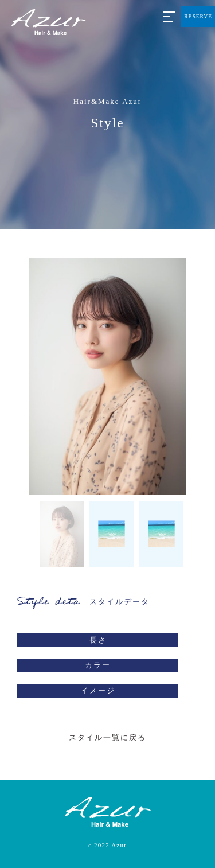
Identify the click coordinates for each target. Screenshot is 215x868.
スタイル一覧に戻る (107, 737)
